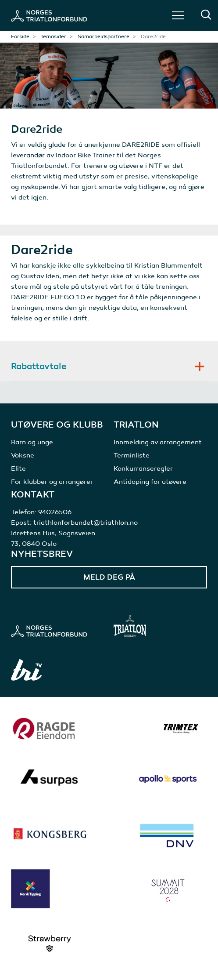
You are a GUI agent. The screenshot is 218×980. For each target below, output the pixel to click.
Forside (20, 36)
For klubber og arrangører (52, 482)
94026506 (55, 512)
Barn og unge (32, 442)
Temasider (53, 36)
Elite (18, 468)
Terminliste (132, 455)
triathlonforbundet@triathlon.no (86, 523)
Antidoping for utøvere (150, 482)
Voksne (23, 455)
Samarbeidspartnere (104, 36)
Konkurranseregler (143, 468)
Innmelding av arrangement (158, 442)
